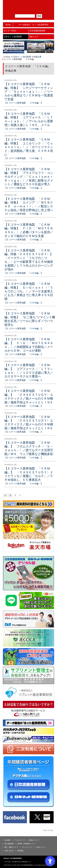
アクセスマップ (20, 840)
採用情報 (20, 851)
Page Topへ (48, 830)
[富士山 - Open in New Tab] (28, 739)
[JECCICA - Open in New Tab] (28, 638)
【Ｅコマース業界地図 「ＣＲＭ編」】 (24, 103)
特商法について (34, 840)
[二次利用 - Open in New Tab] (28, 749)
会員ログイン (43, 11)
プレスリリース (27, 847)
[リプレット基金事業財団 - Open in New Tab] (28, 692)
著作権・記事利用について (26, 844)
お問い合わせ (9, 851)
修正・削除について (11, 847)
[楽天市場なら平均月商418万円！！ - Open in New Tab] (28, 530)
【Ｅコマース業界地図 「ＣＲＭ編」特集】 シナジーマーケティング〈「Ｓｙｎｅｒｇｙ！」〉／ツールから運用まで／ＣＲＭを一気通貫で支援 (29, 92)
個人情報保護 (9, 844)
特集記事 (37, 57)
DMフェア (34, 37)
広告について (41, 847)
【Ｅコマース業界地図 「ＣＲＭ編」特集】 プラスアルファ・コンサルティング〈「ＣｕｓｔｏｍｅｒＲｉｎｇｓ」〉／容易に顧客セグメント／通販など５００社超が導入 (29, 177)
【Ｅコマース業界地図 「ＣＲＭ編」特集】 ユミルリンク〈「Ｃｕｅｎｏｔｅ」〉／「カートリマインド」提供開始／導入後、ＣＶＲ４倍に (29, 147)
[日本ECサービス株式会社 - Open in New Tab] (28, 600)
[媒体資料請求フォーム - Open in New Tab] (28, 504)
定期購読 (30, 11)
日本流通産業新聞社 (28, 4)
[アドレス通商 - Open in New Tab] (28, 619)
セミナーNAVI (10, 31)
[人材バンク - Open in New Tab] (28, 709)
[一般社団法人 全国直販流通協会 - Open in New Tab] (28, 657)
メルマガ (18, 11)
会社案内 (7, 840)
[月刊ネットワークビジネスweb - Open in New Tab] (28, 731)
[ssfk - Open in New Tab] (28, 675)
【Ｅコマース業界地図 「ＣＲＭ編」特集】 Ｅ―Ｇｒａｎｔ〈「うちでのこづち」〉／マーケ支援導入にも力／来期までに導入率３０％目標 (29, 291)
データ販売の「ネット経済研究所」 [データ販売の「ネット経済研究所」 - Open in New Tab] (34, 25)
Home (8, 25)
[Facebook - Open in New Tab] (15, 817)
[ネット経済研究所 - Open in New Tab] (28, 723)
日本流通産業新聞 (37, 31)
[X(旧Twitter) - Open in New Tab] (41, 817)
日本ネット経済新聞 (13, 37)
